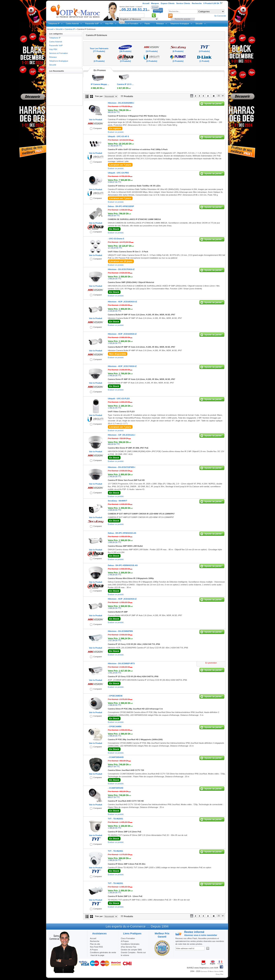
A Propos (125, 941)
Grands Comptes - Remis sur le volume (133, 954)
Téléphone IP (54, 24)
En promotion (211, 663)
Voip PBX (109, 24)
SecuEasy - (118, 501)
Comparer (98, 128)
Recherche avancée (182, 19)
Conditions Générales (130, 944)
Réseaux (160, 24)
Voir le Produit (96, 120)
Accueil (50, 29)
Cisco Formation (128, 938)
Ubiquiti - (118, 136)
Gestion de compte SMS (131, 950)
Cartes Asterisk (72, 24)
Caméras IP (70, 29)
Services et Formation (58, 53)
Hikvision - (121, 103)
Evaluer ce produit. (116, 132)
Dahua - (121, 206)
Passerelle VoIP (92, 24)
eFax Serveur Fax (128, 947)
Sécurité (199, 24)
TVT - (115, 819)
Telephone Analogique (180, 24)
